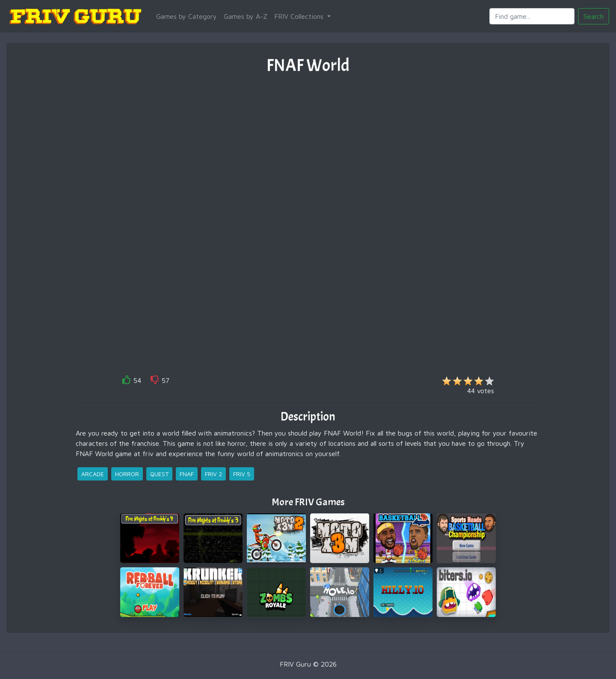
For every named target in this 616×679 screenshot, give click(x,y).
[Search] (532, 16)
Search (594, 16)
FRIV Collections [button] (300, 16)
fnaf (187, 474)
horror (127, 474)
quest (159, 474)
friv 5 (242, 474)
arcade (93, 474)
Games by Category (187, 16)
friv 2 (213, 474)
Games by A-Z (246, 16)
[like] (127, 381)
